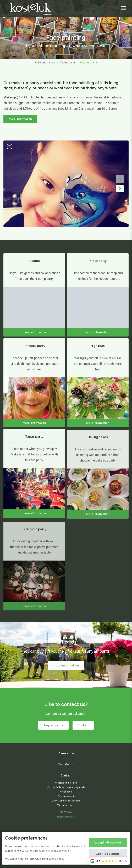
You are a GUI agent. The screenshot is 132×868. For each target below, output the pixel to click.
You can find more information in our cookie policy (35, 859)
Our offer (64, 764)
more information (20, 119)
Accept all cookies (108, 843)
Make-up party (88, 63)
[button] (120, 179)
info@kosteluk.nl (66, 817)
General (64, 753)
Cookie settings (108, 854)
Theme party (67, 63)
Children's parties (45, 63)
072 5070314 (66, 812)
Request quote (53, 725)
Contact (83, 725)
